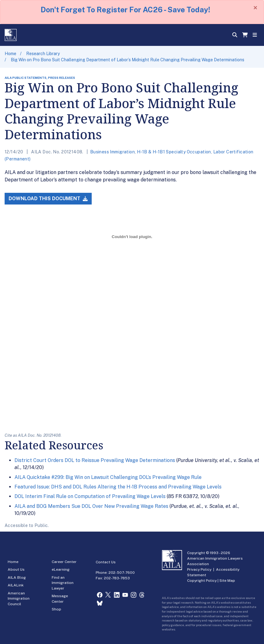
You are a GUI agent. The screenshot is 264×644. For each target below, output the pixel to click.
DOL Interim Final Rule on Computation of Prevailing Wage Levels (90, 496)
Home (10, 54)
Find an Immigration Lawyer (63, 583)
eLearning (61, 569)
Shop (56, 609)
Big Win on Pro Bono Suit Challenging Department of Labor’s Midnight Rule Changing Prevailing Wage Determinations (128, 60)
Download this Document (48, 198)
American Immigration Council (19, 599)
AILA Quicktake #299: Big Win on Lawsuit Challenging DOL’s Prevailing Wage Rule (108, 477)
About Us (16, 569)
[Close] (255, 8)
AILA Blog (17, 577)
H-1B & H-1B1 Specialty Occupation (174, 152)
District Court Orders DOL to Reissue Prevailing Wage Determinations (95, 460)
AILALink (16, 585)
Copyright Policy (202, 581)
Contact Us (106, 562)
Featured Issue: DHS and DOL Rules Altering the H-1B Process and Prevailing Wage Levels (118, 487)
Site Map (227, 581)
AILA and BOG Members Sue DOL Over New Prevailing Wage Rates (91, 506)
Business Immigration (112, 152)
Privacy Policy (199, 569)
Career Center (64, 562)
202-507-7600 (122, 573)
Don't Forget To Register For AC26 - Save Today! (125, 10)
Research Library (43, 54)
